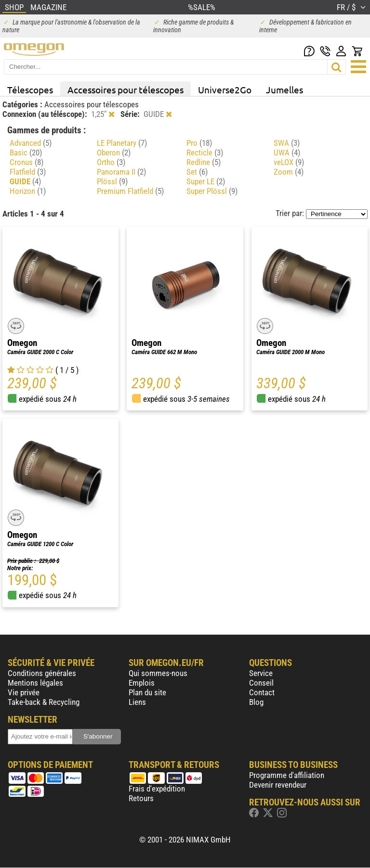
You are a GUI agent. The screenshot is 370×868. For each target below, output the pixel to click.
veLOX (289, 162)
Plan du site (147, 692)
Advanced (31, 143)
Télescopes (30, 89)
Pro (199, 143)
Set (197, 172)
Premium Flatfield (130, 191)
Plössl (112, 181)
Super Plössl (212, 191)
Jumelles (284, 89)
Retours (141, 798)
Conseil (261, 683)
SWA (287, 143)
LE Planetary (122, 143)
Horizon (28, 191)
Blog (256, 702)
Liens (137, 702)
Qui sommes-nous (158, 673)
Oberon (114, 153)
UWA (287, 153)
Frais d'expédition (157, 789)
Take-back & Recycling (44, 702)
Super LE (206, 181)
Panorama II (121, 172)
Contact (262, 692)
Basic (26, 153)
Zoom (289, 172)
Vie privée (24, 692)
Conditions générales (42, 673)
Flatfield (28, 172)
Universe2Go (225, 89)
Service (261, 673)
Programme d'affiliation (287, 775)
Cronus (26, 162)
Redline (204, 162)
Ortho (111, 162)
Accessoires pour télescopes (126, 89)
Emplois (142, 683)
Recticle (205, 153)
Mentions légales (35, 683)
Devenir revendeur (278, 785)
